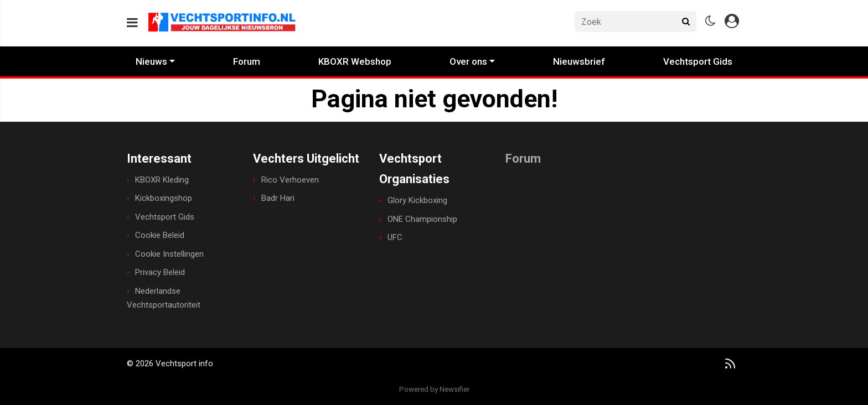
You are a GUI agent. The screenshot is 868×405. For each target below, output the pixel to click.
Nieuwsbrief (579, 61)
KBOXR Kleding (162, 180)
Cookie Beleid (160, 235)
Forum (247, 61)
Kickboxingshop (164, 198)
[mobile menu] (132, 23)
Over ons (468, 61)
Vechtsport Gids (698, 61)
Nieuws (151, 61)
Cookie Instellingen (169, 254)
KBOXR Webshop (355, 61)
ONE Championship (422, 219)
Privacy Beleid (160, 272)
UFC (395, 237)
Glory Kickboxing (417, 200)
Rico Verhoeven (290, 180)
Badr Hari (278, 198)
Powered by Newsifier (434, 389)
